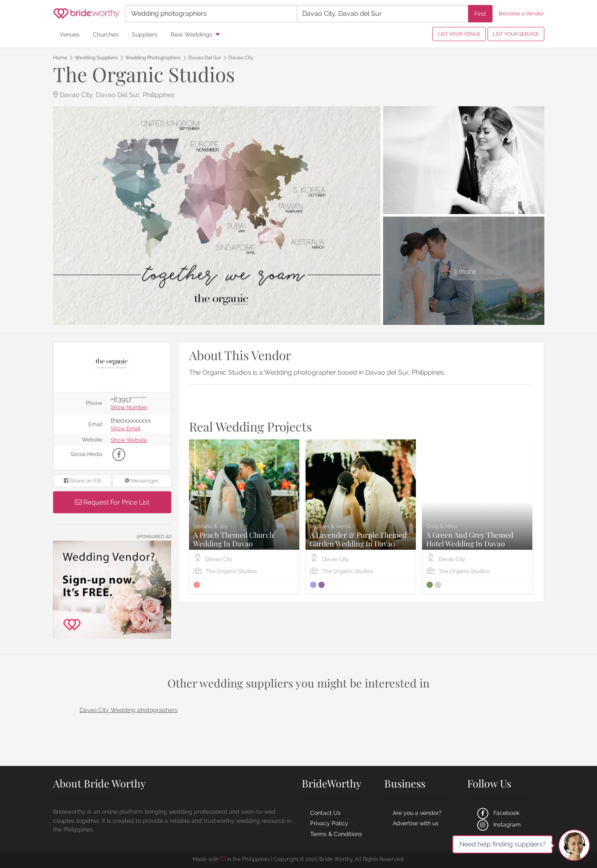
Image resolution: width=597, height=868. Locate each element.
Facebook (498, 813)
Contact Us (325, 813)
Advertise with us (416, 823)
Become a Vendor (522, 13)
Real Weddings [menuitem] (192, 34)
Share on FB (82, 481)
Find (480, 13)
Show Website (129, 440)
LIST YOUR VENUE (459, 34)
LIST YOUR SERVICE (516, 34)
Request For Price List (112, 502)
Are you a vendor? (417, 813)
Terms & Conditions (336, 834)
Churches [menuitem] (106, 34)
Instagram (498, 824)
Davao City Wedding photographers (129, 710)
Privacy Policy (329, 823)
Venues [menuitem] (70, 34)
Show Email (126, 429)
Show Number (129, 408)
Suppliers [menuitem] (145, 34)
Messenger (142, 481)
